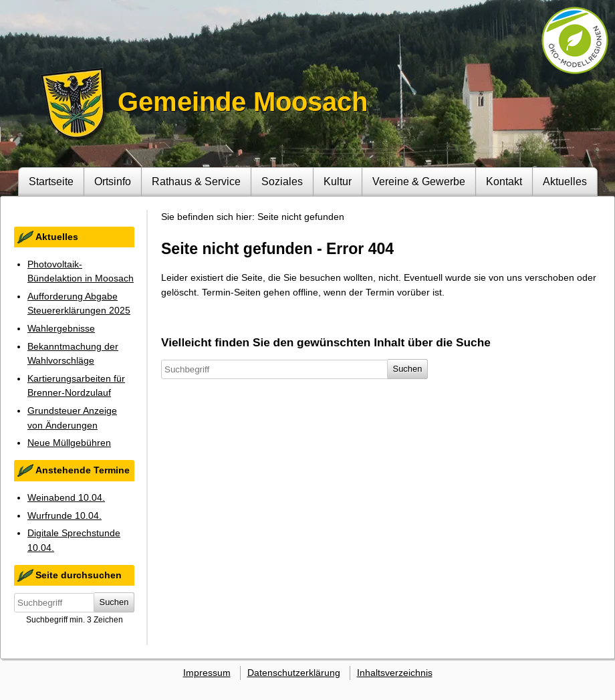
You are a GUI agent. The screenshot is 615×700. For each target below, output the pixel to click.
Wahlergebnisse (61, 328)
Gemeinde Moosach (243, 102)
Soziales (282, 181)
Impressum (207, 673)
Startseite (51, 181)
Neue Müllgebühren (69, 443)
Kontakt (504, 181)
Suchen (114, 602)
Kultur (338, 181)
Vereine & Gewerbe (419, 181)
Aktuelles (565, 181)
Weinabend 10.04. (66, 497)
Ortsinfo (113, 181)
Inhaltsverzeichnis (395, 673)
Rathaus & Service (196, 181)
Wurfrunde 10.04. (65, 515)
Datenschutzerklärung (294, 673)
